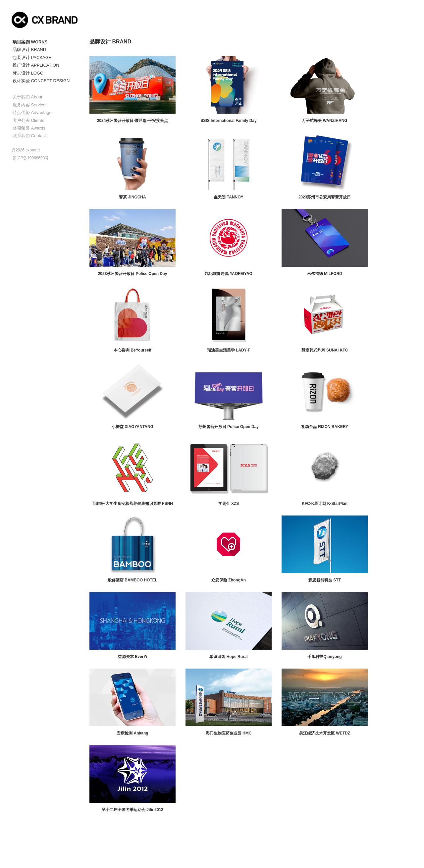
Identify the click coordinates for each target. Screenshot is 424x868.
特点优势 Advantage (32, 112)
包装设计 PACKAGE (32, 57)
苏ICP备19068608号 (31, 158)
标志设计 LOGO (28, 73)
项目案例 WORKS (30, 42)
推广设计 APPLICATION (36, 65)
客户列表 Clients (28, 120)
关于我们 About (27, 97)
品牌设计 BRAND (29, 50)
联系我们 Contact (29, 136)
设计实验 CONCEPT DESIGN (41, 81)
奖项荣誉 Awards (29, 128)
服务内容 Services (30, 105)
